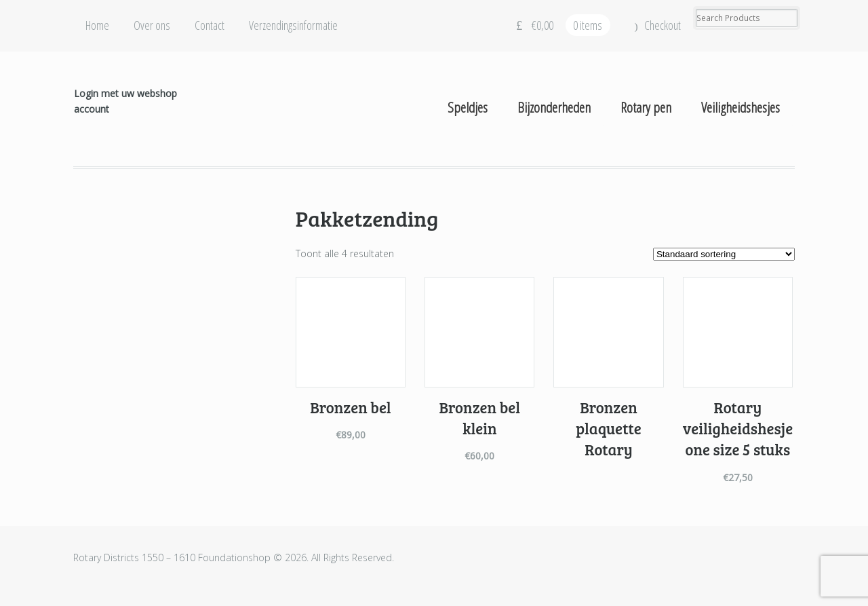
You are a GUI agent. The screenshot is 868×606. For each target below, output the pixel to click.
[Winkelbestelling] (724, 254)
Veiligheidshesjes (741, 107)
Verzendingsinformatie (293, 25)
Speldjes (468, 107)
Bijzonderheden (554, 107)
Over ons (152, 25)
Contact (210, 25)
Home (97, 25)
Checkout (663, 25)
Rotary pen (646, 107)
